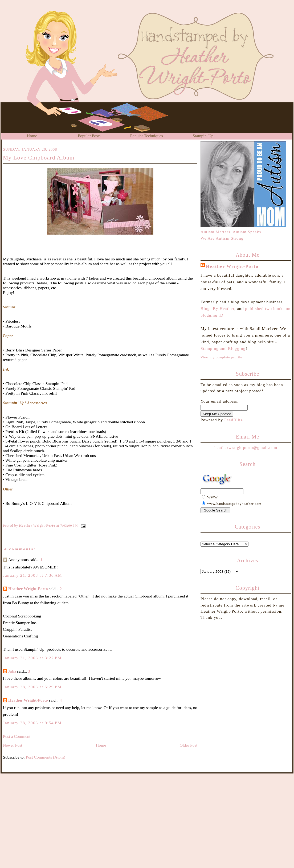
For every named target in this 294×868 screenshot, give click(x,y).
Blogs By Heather (217, 308)
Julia (12, 671)
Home (32, 136)
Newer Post (13, 745)
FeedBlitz (234, 420)
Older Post (189, 745)
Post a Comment (17, 736)
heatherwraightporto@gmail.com (246, 447)
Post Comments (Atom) (46, 757)
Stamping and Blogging (223, 348)
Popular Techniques (147, 136)
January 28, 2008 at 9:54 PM (32, 723)
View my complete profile (221, 357)
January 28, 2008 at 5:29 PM (32, 687)
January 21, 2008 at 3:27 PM (32, 658)
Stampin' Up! (204, 136)
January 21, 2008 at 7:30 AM (32, 575)
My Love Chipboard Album (39, 157)
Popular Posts (89, 136)
